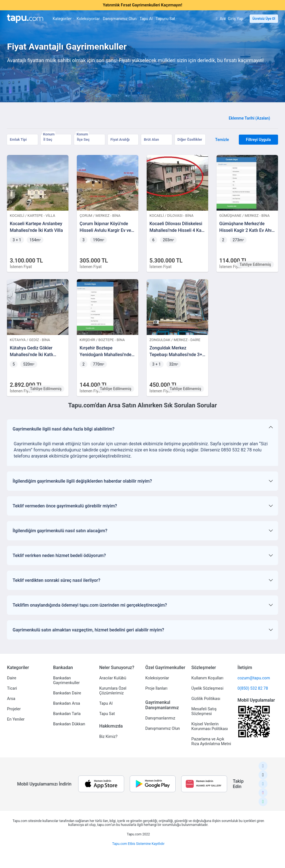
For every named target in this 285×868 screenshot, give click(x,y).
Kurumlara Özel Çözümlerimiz (113, 691)
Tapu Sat (107, 714)
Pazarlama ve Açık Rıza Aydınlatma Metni (211, 741)
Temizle (222, 140)
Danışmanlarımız (160, 718)
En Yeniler (16, 719)
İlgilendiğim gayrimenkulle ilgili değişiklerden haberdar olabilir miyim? (82, 481)
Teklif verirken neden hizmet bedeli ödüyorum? (59, 555)
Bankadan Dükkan (69, 724)
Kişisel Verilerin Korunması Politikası (210, 726)
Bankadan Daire (67, 693)
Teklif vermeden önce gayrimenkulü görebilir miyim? (65, 506)
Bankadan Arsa (67, 703)
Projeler (14, 709)
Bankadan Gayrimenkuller (67, 680)
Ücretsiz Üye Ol (264, 19)
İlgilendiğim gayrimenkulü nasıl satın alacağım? (60, 531)
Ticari (12, 688)
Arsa (11, 699)
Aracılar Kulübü (113, 678)
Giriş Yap (236, 19)
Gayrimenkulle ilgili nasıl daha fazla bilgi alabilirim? (63, 429)
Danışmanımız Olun (120, 19)
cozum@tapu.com (254, 678)
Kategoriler (63, 19)
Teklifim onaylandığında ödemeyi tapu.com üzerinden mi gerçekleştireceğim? (90, 605)
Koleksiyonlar (88, 19)
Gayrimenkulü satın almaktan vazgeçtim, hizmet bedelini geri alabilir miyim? (88, 630)
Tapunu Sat (166, 19)
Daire (12, 678)
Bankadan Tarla (67, 714)
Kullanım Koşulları (207, 678)
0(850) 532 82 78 (253, 688)
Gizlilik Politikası (206, 699)
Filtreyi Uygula (258, 140)
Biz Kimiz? (108, 737)
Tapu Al (146, 19)
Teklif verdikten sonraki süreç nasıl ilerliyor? (56, 580)
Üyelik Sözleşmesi (207, 688)
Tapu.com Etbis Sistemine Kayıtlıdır (138, 844)
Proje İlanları (156, 688)
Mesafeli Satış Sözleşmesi (204, 711)
